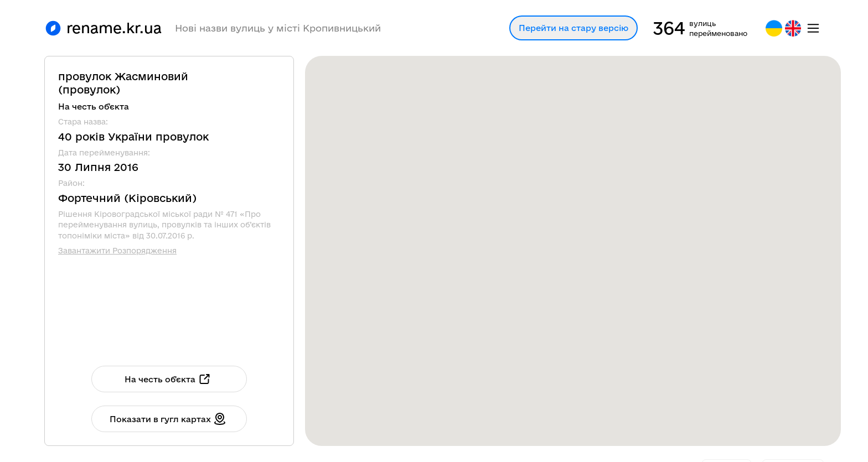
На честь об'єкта (168, 379)
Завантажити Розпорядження (117, 251)
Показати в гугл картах (168, 419)
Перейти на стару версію (573, 28)
